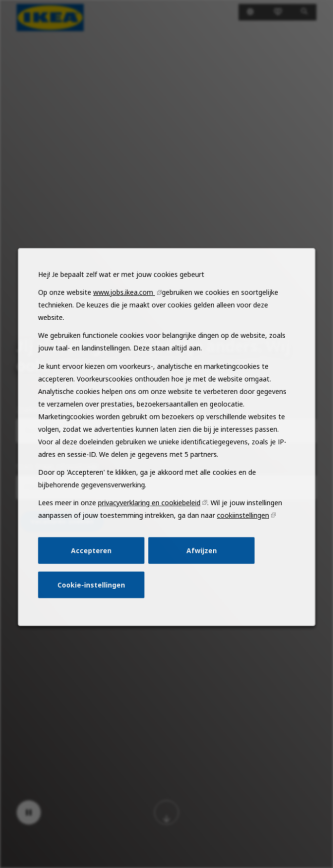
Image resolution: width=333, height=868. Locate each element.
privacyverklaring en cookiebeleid (150, 517)
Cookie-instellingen (95, 595)
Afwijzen (200, 562)
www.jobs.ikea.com (126, 316)
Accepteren (95, 562)
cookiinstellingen (240, 529)
